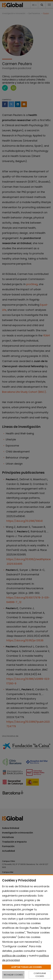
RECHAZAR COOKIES (13, 975)
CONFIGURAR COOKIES (40, 975)
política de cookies (14, 956)
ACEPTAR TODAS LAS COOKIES (26, 967)
